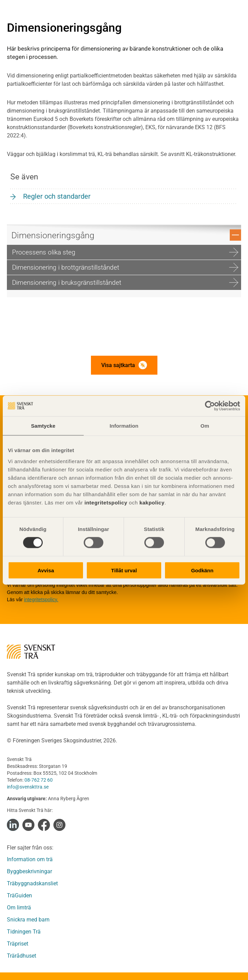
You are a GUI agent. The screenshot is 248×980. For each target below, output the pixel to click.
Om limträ (19, 908)
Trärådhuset (22, 956)
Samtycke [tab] (43, 426)
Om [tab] (205, 426)
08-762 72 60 (39, 780)
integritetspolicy (105, 502)
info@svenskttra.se (28, 787)
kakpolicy (152, 502)
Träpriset (18, 944)
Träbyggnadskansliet (32, 883)
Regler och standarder (57, 196)
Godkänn (202, 570)
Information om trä (30, 859)
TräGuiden (19, 895)
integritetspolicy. (41, 600)
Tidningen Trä (24, 932)
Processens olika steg (125, 252)
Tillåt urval (124, 570)
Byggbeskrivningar (29, 871)
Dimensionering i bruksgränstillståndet (125, 283)
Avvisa (46, 570)
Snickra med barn (28, 920)
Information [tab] (124, 426)
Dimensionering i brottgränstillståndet (125, 267)
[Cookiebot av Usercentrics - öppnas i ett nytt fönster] (210, 406)
